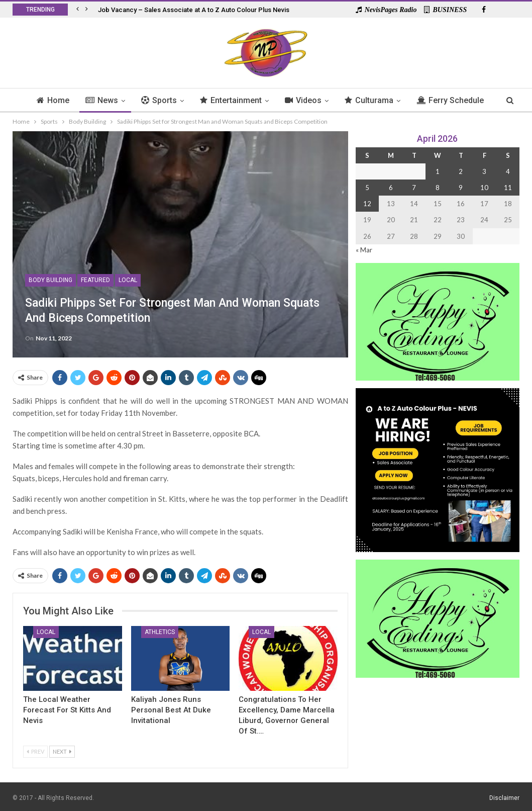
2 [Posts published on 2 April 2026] (461, 171)
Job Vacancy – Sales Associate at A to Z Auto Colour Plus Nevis (194, 10)
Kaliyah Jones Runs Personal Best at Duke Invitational (171, 710)
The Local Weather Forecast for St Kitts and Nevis (67, 710)
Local (128, 280)
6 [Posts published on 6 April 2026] (391, 188)
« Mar (364, 250)
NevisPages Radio (386, 10)
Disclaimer (504, 798)
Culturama (392, 100)
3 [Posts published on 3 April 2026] (484, 171)
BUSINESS (445, 10)
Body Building (50, 280)
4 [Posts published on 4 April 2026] (508, 171)
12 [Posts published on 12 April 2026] (367, 204)
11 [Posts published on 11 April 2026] (508, 188)
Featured (95, 280)
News (119, 100)
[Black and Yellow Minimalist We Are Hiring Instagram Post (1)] (438, 469)
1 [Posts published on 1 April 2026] (438, 171)
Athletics (160, 632)
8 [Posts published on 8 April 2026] (438, 188)
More (451, 100)
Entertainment (251, 100)
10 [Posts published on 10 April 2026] (484, 188)
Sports (178, 100)
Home (69, 100)
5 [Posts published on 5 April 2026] (367, 188)
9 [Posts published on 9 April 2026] (461, 188)
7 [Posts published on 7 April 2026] (414, 188)
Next (62, 751)
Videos (325, 100)
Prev (35, 751)
